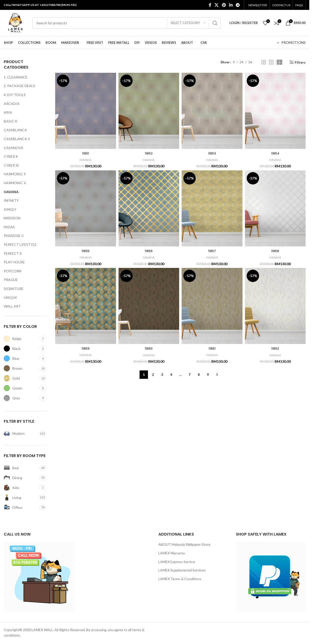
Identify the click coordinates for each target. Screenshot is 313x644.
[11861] (212, 306)
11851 (86, 153)
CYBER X (11, 156)
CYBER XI (11, 165)
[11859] (85, 306)
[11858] (275, 208)
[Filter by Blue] (21, 358)
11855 (86, 251)
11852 (149, 153)
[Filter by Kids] (21, 488)
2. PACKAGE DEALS (19, 86)
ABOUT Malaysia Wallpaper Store (184, 544)
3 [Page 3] (162, 374)
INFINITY (11, 200)
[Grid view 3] (271, 62)
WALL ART (12, 306)
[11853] (212, 111)
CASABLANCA (15, 130)
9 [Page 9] (208, 374)
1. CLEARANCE (16, 77)
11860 (149, 348)
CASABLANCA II (17, 139)
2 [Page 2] (153, 374)
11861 (212, 348)
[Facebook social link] (210, 5)
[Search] (126, 23)
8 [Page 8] (199, 374)
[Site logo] (15, 22)
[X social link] (217, 5)
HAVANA (11, 192)
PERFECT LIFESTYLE (20, 245)
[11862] (275, 306)
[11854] (275, 111)
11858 (275, 251)
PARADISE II (14, 236)
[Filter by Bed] (21, 468)
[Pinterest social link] (224, 5)
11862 (275, 348)
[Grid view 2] (264, 62)
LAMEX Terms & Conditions (180, 579)
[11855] (85, 208)
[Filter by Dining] (21, 478)
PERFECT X (13, 253)
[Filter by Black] (21, 348)
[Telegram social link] (238, 5)
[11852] (149, 111)
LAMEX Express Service (177, 562)
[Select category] (188, 23)
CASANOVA (13, 148)
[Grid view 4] (279, 62)
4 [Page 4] (171, 374)
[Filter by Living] (20, 498)
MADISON (12, 218)
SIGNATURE (14, 289)
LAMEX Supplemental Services (182, 570)
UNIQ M (10, 297)
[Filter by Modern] (20, 434)
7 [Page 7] (190, 374)
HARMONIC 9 (15, 174)
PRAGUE (11, 280)
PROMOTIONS (293, 42)
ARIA (8, 112)
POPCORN (12, 271)
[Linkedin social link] (231, 5)
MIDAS (9, 227)
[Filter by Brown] (21, 368)
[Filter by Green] (21, 388)
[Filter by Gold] (21, 378)
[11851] (85, 111)
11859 (86, 348)
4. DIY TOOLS (15, 95)
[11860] (149, 306)
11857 (212, 251)
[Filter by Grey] (21, 398)
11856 (149, 251)
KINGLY (10, 209)
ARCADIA (12, 104)
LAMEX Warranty (172, 553)
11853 (212, 153)
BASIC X (10, 121)
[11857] (212, 208)
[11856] (149, 208)
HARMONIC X (15, 183)
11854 (275, 153)
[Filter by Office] (21, 507)
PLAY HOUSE (14, 262)
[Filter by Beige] (21, 339)
